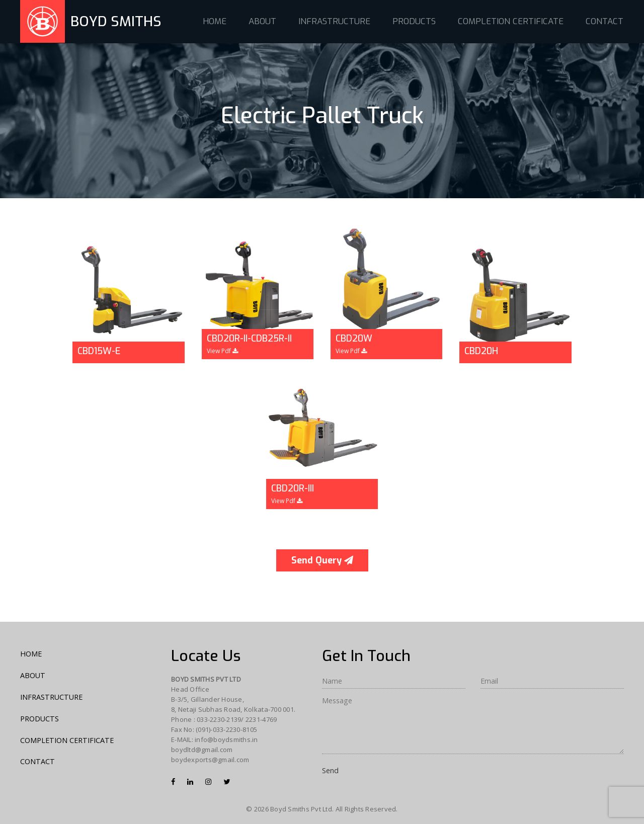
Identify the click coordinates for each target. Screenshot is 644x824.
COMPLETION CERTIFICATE (511, 21)
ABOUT (262, 21)
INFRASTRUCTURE (334, 21)
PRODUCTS (414, 21)
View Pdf (222, 351)
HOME (215, 21)
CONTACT (605, 21)
